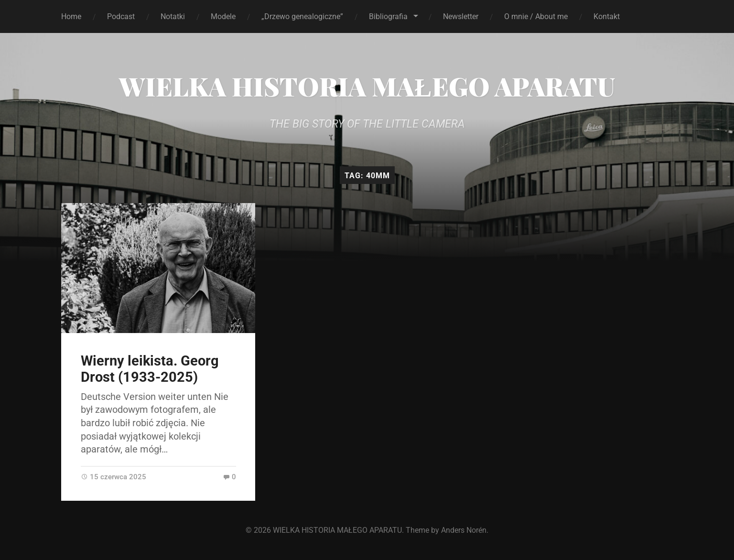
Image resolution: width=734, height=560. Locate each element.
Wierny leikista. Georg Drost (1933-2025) (150, 369)
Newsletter (461, 16)
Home (71, 16)
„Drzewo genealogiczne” (302, 16)
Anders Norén (464, 530)
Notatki (173, 16)
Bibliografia (388, 16)
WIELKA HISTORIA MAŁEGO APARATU (367, 86)
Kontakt (607, 16)
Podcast (121, 16)
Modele (223, 16)
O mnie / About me (536, 16)
